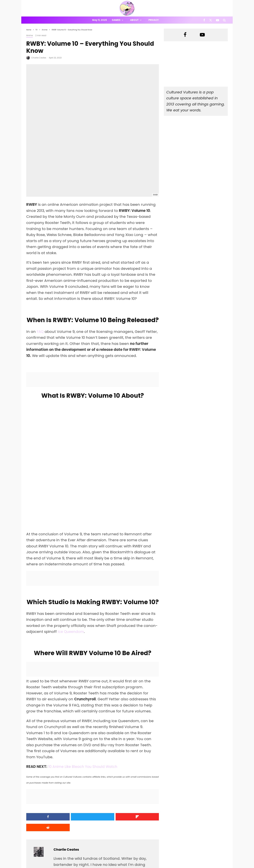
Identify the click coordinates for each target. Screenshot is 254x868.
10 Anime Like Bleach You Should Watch (84, 709)
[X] (211, 20)
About (134, 20)
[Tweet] (76, 759)
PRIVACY (61, 866)
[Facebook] (204, 20)
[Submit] (143, 759)
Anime (29, 35)
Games (116, 20)
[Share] (42, 759)
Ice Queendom (71, 574)
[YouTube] (218, 20)
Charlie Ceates (39, 58)
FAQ (40, 274)
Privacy (154, 20)
